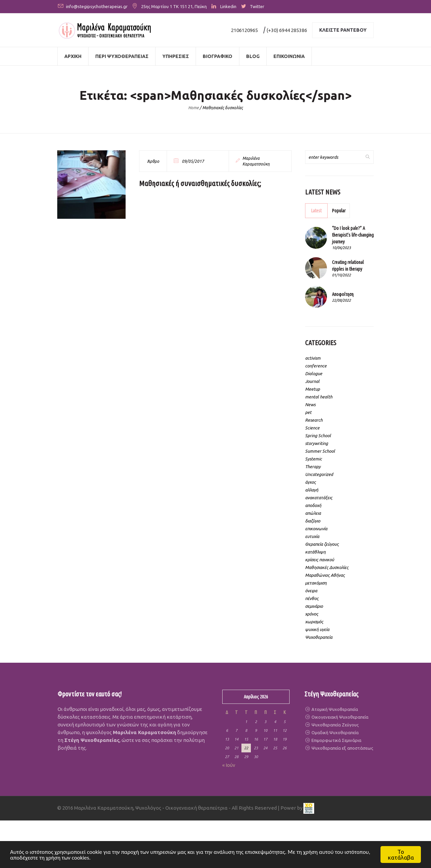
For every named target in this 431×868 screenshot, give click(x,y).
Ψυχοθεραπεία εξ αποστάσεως (342, 748)
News (310, 405)
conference (316, 366)
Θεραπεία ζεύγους (322, 544)
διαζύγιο (313, 521)
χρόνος (312, 614)
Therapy (313, 467)
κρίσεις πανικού (320, 560)
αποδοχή (313, 505)
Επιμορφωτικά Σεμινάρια (336, 740)
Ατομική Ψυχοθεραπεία (334, 709)
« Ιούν (229, 765)
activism (313, 358)
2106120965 (244, 30)
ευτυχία (312, 536)
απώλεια (313, 513)
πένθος (312, 598)
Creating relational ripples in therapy (348, 266)
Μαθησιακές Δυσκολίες (327, 567)
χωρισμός (314, 622)
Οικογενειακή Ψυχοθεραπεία (339, 717)
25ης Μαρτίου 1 (157, 6)
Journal (312, 381)
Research (314, 420)
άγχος (310, 482)
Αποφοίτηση (343, 294)
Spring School (318, 436)
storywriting (317, 443)
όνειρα (311, 591)
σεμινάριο (314, 606)
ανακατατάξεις (319, 498)
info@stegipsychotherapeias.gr (97, 6)
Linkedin (228, 6)
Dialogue (314, 373)
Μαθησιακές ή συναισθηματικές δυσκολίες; (200, 183)
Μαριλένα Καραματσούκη (256, 161)
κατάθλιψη (315, 552)
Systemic (313, 459)
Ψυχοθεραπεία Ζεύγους (335, 725)
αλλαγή (312, 490)
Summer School (320, 451)
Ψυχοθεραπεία (319, 637)
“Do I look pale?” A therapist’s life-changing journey (353, 235)
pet (308, 412)
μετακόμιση (316, 583)
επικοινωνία (316, 529)
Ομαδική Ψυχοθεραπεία (335, 732)
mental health (319, 397)
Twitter (257, 6)
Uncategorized (319, 474)
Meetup (312, 389)
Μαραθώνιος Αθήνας (325, 575)
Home (193, 108)
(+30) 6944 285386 (287, 30)
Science (312, 428)
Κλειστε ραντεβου (343, 30)
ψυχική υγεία (317, 629)
